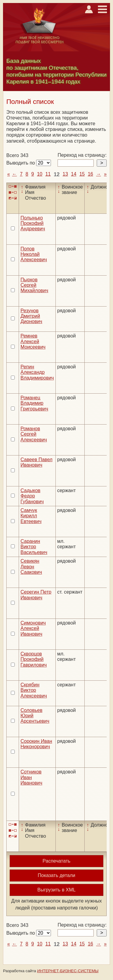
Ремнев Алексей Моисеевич (33, 341)
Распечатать (56, 861)
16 (90, 174)
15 (82, 174)
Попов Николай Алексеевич (34, 254)
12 (57, 174)
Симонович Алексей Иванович (33, 628)
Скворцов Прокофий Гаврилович (34, 659)
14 (74, 174)
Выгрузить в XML (56, 890)
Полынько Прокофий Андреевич (33, 223)
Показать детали (56, 875)
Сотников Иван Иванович (31, 777)
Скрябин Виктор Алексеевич (34, 690)
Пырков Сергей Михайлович (34, 285)
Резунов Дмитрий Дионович (31, 316)
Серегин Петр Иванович (36, 595)
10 (40, 174)
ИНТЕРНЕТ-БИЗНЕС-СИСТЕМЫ (68, 971)
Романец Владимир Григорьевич (34, 403)
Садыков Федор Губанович (32, 496)
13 (65, 174)
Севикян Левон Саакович (31, 567)
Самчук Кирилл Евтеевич (31, 516)
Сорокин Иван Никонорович (36, 744)
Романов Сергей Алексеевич (34, 434)
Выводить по (21, 163)
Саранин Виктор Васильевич (34, 547)
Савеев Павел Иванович (36, 462)
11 (48, 174)
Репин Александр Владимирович (37, 372)
